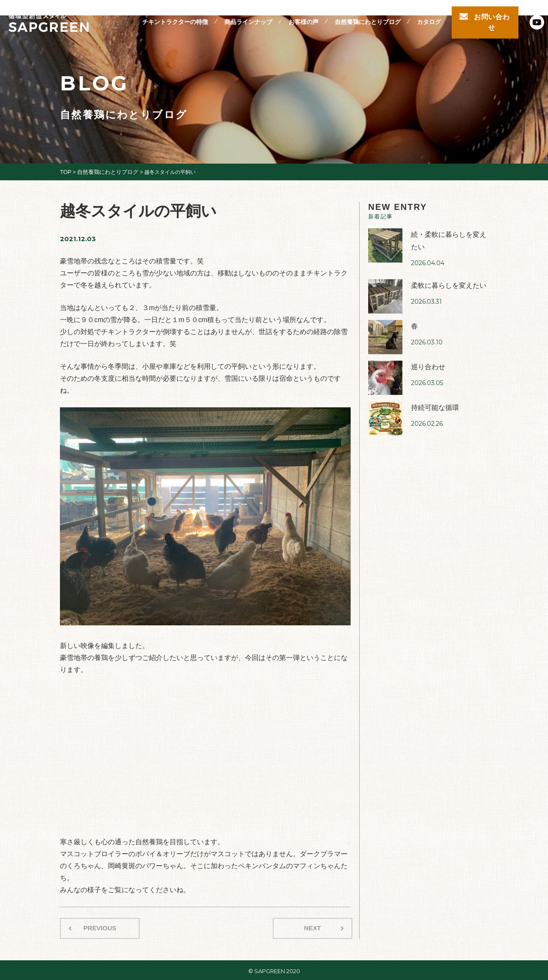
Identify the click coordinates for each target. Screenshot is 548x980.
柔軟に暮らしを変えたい (446, 282)
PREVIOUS (98, 927)
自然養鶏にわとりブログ (368, 16)
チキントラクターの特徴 (175, 16)
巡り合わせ (427, 363)
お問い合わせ (492, 16)
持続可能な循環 (433, 404)
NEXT (314, 927)
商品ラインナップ (248, 16)
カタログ (429, 16)
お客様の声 (304, 16)
